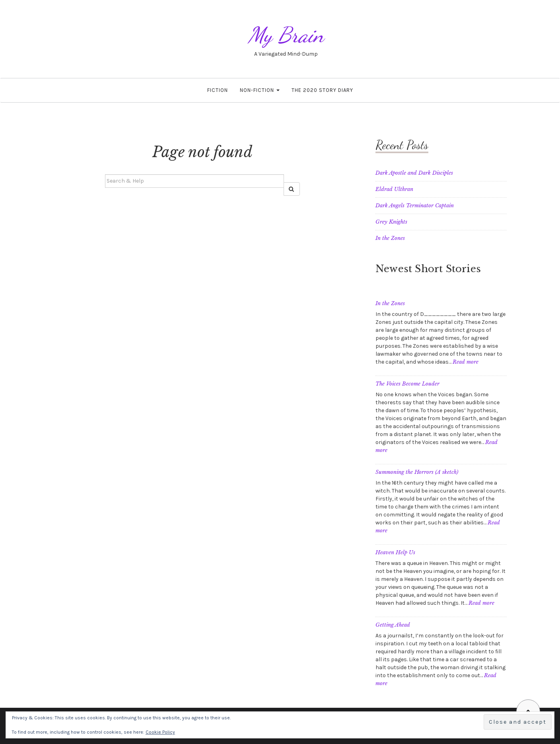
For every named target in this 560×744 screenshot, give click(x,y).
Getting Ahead (393, 625)
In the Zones (390, 238)
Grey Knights (391, 222)
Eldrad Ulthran (394, 189)
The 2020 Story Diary (322, 90)
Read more (466, 362)
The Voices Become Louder (407, 384)
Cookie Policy (160, 732)
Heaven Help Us (395, 552)
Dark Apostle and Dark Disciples (414, 173)
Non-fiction (260, 90)
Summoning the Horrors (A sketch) (417, 472)
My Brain (286, 35)
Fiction (218, 90)
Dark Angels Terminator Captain (415, 205)
